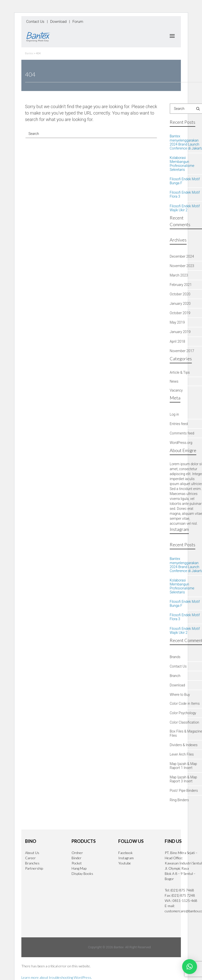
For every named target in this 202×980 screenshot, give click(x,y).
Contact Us (35, 22)
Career (30, 858)
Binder (77, 858)
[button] (190, 967)
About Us (32, 853)
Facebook (125, 853)
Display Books (82, 873)
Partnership (34, 868)
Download (58, 22)
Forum (78, 22)
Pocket (77, 863)
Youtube (125, 863)
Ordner (77, 853)
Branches (32, 863)
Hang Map (79, 868)
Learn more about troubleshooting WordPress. (57, 977)
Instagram (126, 858)
